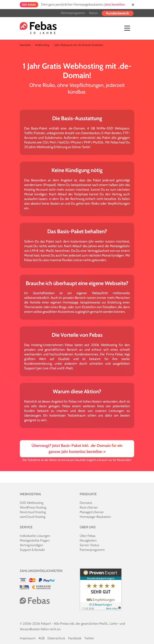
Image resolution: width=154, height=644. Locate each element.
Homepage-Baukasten (95, 517)
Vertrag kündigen (31, 545)
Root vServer (89, 507)
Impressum (28, 638)
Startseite (25, 45)
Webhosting (42, 45)
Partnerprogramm (73, 13)
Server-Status (89, 545)
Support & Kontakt (32, 550)
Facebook (75, 638)
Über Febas (88, 536)
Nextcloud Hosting (33, 512)
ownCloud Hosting (33, 517)
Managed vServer (92, 512)
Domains (86, 503)
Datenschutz (56, 638)
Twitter (89, 638)
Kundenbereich (118, 13)
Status (93, 13)
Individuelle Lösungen (35, 536)
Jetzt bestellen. (115, 4)
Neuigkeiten (88, 540)
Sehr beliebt (29, 5)
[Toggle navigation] (127, 28)
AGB (41, 638)
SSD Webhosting (32, 503)
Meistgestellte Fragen (35, 540)
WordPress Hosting (33, 507)
